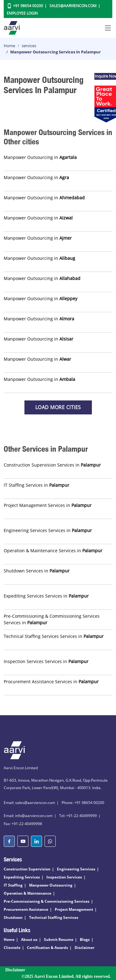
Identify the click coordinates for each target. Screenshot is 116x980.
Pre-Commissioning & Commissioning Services (47, 901)
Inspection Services (64, 877)
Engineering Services (76, 869)
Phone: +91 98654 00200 (83, 803)
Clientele (12, 948)
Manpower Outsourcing (51, 885)
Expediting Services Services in (46, 596)
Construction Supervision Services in (52, 465)
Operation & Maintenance (28, 893)
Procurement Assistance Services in (51, 682)
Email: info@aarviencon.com (28, 816)
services (29, 46)
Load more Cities (58, 407)
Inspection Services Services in (46, 661)
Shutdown (13, 917)
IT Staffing (13, 885)
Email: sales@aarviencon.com (29, 803)
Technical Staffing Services (54, 917)
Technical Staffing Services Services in (54, 636)
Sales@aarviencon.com (73, 6)
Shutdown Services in (37, 571)
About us (29, 939)
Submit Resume (59, 939)
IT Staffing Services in (37, 485)
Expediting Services (22, 877)
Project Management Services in (48, 505)
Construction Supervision (27, 869)
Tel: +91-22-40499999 (78, 816)
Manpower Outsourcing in (40, 157)
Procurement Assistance (26, 909)
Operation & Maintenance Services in (53, 551)
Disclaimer (84, 948)
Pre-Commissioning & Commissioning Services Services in (52, 619)
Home (9, 46)
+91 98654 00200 (28, 6)
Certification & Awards (47, 948)
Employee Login (22, 13)
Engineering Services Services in (48, 530)
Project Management (74, 909)
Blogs (85, 939)
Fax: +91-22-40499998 (23, 824)
